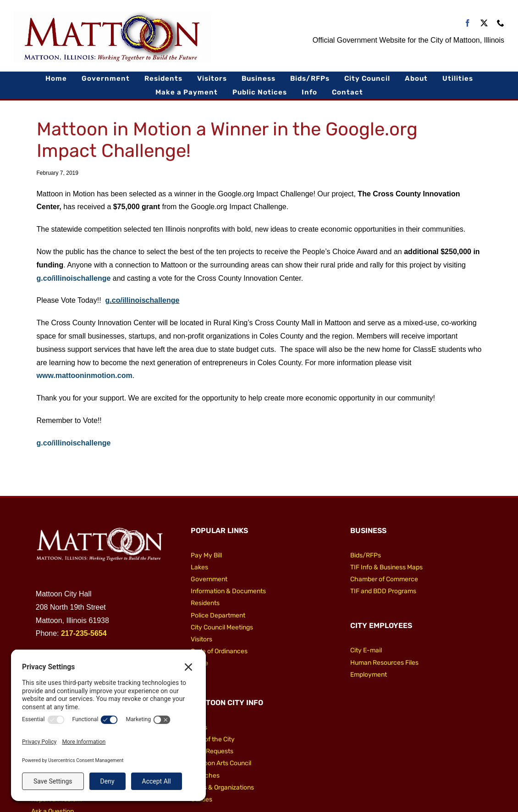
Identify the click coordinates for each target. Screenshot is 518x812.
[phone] (501, 23)
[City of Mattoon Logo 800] (112, 15)
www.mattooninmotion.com (85, 375)
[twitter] (484, 23)
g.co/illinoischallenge (74, 278)
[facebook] (468, 23)
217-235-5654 (84, 633)
